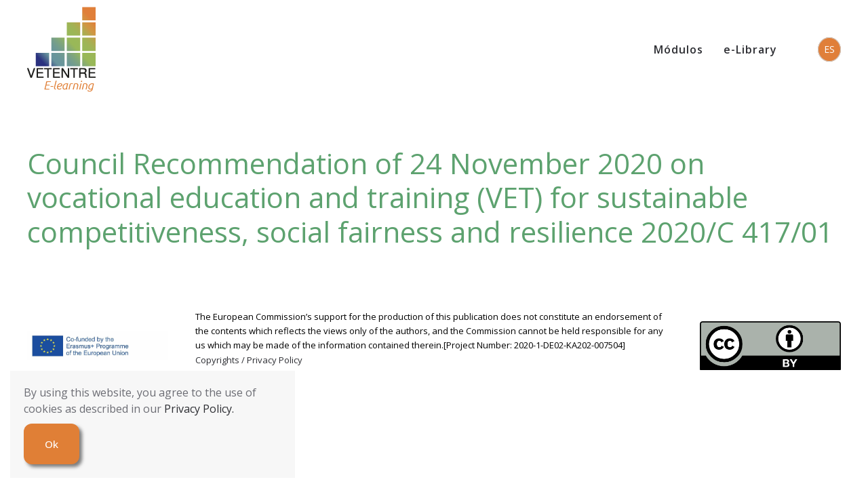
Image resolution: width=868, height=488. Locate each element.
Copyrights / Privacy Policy (249, 360)
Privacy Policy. (199, 409)
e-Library (750, 49)
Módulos (678, 49)
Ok (52, 444)
